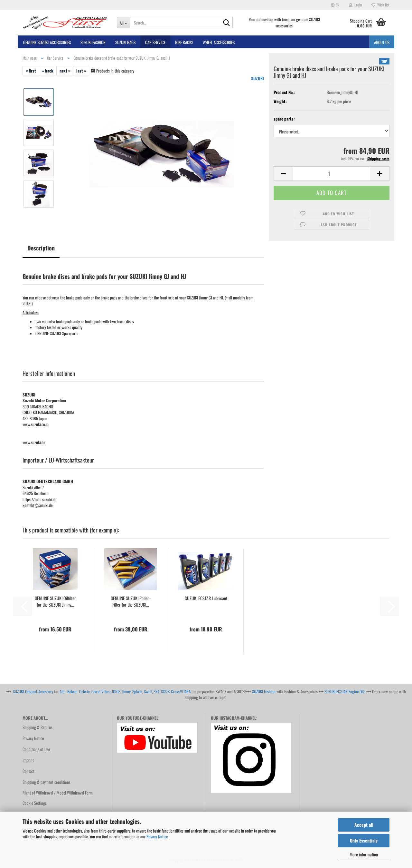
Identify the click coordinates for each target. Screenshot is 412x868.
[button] (335, 5)
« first (31, 71)
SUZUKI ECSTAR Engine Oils (345, 691)
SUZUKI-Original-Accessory (33, 691)
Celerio (84, 691)
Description (41, 248)
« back (48, 71)
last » (81, 71)
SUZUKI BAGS (125, 42)
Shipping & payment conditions (47, 782)
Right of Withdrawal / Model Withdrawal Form (58, 793)
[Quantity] (332, 174)
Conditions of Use (36, 749)
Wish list (380, 5)
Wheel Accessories (219, 42)
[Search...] (123, 23)
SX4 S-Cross (170, 691)
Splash (137, 691)
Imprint (28, 760)
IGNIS (116, 691)
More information (364, 854)
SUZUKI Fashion (264, 691)
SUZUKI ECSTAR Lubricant (206, 598)
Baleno (72, 691)
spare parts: (284, 119)
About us (382, 42)
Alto (63, 691)
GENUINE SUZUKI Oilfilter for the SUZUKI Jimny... (55, 601)
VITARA (185, 691)
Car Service (155, 42)
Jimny (126, 691)
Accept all (364, 825)
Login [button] (355, 5)
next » (65, 71)
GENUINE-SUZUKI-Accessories (47, 42)
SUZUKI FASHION (93, 42)
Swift (148, 691)
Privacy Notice (157, 836)
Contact (28, 771)
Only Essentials (364, 840)
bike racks (184, 42)
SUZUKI (257, 78)
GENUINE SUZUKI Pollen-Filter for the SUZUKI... (131, 601)
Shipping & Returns (37, 727)
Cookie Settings (35, 803)
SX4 (156, 691)
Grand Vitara (101, 691)
